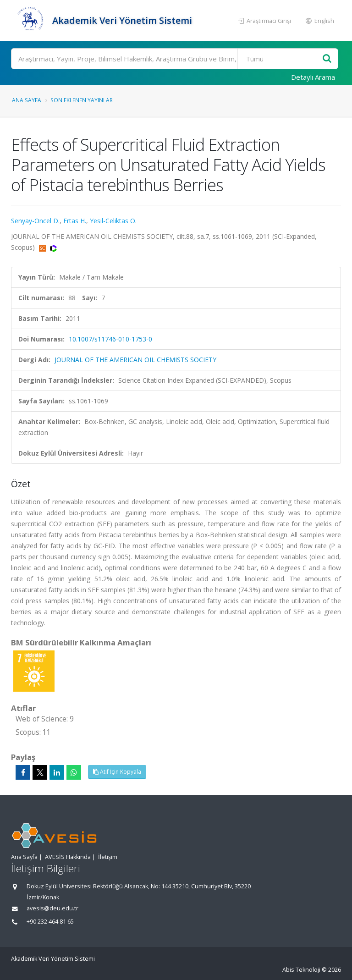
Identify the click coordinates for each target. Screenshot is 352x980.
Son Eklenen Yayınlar (82, 100)
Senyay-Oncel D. (35, 221)
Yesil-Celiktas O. (113, 221)
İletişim (108, 857)
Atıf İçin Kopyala (117, 772)
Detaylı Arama (313, 77)
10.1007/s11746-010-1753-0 (110, 339)
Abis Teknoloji (301, 970)
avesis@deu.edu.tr (52, 908)
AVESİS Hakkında (68, 857)
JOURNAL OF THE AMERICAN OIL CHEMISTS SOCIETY (135, 360)
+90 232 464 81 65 (50, 922)
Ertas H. (75, 221)
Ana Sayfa (27, 100)
